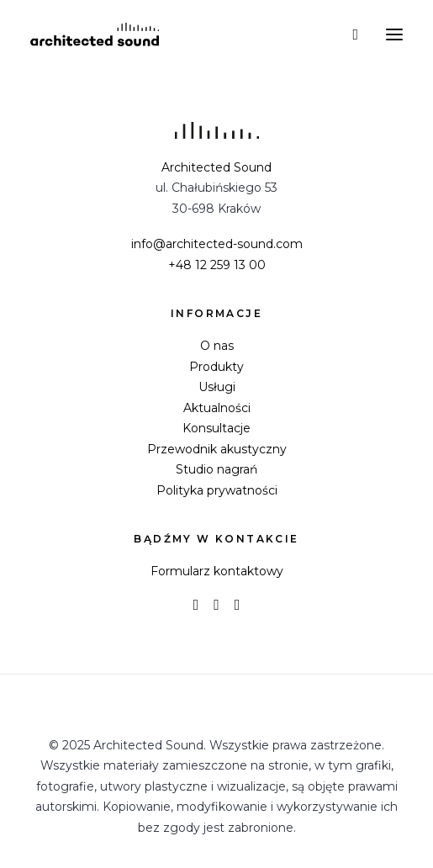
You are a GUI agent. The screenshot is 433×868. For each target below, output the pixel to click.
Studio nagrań (216, 469)
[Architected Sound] (95, 34)
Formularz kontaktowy (217, 571)
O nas (217, 346)
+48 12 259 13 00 (217, 265)
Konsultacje (216, 428)
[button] (394, 34)
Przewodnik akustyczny (217, 449)
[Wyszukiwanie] (348, 34)
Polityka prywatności (217, 490)
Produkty (216, 367)
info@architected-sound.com (217, 244)
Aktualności (217, 408)
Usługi (217, 387)
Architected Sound (216, 167)
